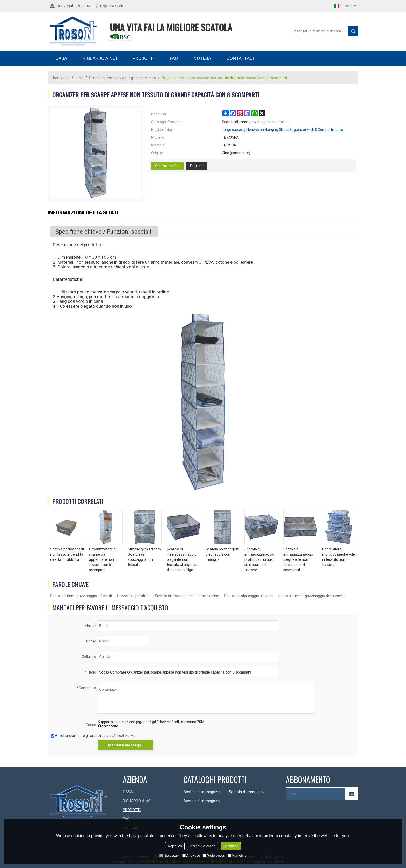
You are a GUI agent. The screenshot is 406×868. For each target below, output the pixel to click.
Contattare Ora (167, 166)
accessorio (108, 726)
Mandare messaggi (125, 745)
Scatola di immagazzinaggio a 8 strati (81, 596)
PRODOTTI (143, 58)
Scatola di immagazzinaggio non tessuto (122, 78)
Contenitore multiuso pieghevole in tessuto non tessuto (339, 557)
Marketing (237, 855)
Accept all (231, 846)
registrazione (112, 6)
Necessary (169, 855)
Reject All (175, 846)
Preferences (214, 855)
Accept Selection (203, 846)
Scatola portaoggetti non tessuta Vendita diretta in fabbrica (67, 554)
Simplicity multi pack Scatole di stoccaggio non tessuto (145, 557)
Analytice (191, 855)
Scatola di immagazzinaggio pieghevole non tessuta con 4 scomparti (298, 559)
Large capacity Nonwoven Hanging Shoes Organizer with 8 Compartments (282, 130)
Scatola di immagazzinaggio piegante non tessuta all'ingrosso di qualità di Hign (183, 559)
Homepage (61, 78)
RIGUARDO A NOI (100, 58)
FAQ (174, 58)
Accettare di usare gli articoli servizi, (94, 736)
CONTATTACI (240, 58)
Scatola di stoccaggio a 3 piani (249, 596)
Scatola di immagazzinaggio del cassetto (312, 596)
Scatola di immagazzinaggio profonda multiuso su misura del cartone (260, 559)
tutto (79, 78)
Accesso (86, 6)
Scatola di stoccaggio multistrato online (187, 596)
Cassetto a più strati (133, 596)
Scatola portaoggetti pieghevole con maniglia (222, 554)
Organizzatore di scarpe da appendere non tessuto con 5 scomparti (103, 559)
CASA (61, 58)
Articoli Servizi (125, 736)
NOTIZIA (202, 58)
